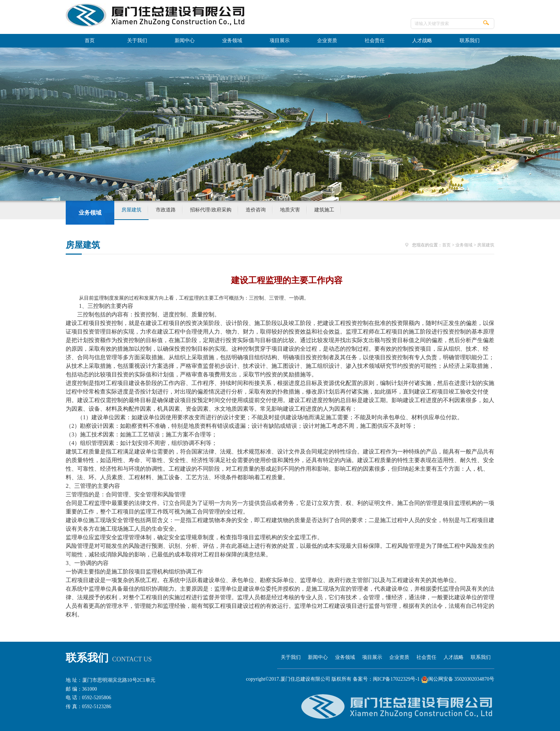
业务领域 (232, 41)
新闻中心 (185, 41)
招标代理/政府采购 (211, 210)
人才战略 (422, 41)
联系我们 (470, 41)
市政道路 (166, 210)
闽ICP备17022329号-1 (396, 679)
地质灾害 (290, 210)
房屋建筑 (131, 210)
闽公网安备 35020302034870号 (458, 679)
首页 (90, 41)
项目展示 (280, 41)
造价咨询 (256, 210)
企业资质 (327, 41)
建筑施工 (324, 210)
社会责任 (375, 41)
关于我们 (137, 41)
